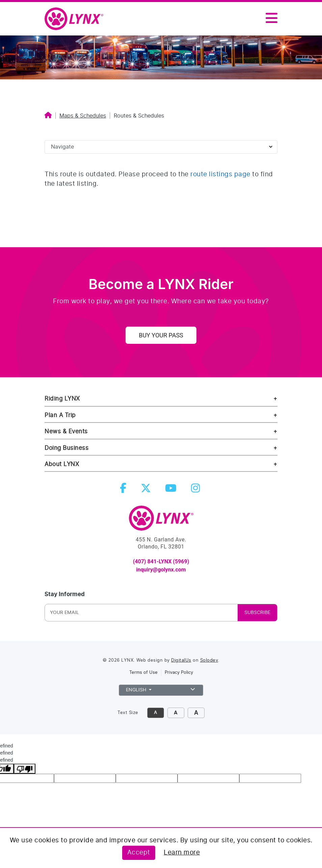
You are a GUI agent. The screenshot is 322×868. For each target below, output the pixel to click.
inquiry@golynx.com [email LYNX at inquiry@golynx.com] (161, 570)
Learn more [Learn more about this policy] (182, 853)
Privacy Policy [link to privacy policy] (179, 673)
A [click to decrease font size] (155, 713)
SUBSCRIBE (257, 613)
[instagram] (197, 490)
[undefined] (25, 769)
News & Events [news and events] (66, 431)
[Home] (48, 116)
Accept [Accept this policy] (139, 853)
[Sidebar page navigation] (161, 147)
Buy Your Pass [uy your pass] (161, 335)
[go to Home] (161, 521)
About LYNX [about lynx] (62, 464)
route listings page (220, 174)
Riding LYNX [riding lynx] (62, 399)
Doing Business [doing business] (66, 448)
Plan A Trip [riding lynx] (60, 415)
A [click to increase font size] (176, 713)
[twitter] (147, 490)
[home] (77, 19)
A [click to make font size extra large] (196, 713)
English (161, 689)
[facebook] (124, 490)
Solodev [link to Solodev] (209, 660)
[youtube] (172, 490)
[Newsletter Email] (91, 613)
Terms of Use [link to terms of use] (143, 673)
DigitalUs (181, 660)
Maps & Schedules (83, 116)
